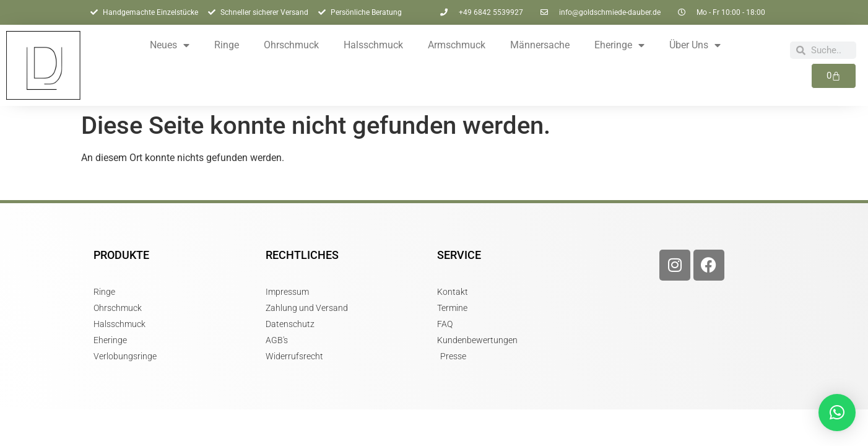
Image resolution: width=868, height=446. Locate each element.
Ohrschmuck (291, 45)
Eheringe (619, 45)
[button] (837, 413)
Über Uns (695, 45)
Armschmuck (457, 45)
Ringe (227, 45)
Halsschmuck (373, 45)
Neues (170, 45)
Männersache (540, 45)
